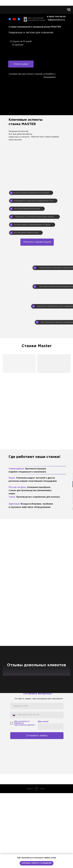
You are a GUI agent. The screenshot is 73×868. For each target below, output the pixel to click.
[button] (21, 64)
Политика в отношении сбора (20, 852)
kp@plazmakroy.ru (56, 20)
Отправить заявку (37, 810)
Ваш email (43, 796)
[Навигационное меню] (69, 10)
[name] (37, 781)
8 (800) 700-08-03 (55, 852)
